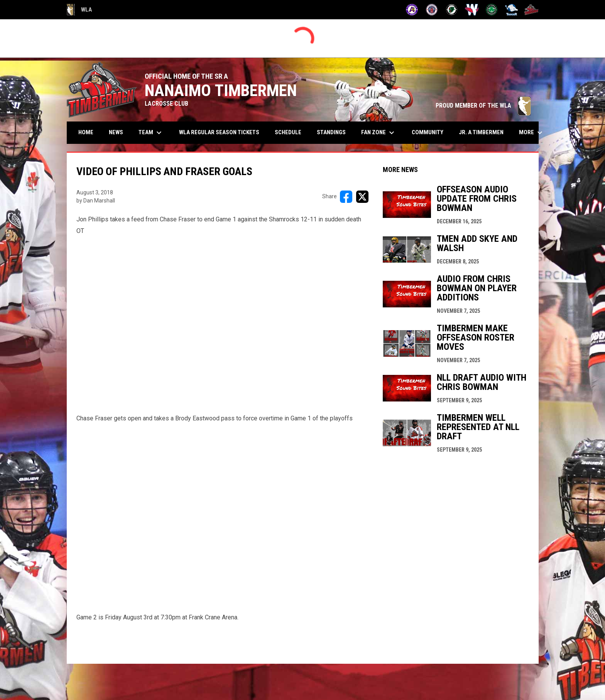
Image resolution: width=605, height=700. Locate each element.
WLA (79, 10)
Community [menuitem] (428, 132)
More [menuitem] (532, 133)
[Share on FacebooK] (346, 197)
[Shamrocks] (492, 10)
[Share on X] (362, 197)
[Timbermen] (531, 10)
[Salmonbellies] (472, 10)
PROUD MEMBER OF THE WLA (483, 105)
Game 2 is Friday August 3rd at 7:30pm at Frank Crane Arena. (157, 617)
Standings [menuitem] (331, 132)
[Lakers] (452, 10)
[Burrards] (432, 10)
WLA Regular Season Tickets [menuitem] (219, 132)
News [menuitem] (116, 132)
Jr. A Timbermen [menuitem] (484, 132)
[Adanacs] (412, 10)
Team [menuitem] (151, 133)
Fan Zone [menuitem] (379, 133)
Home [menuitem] (86, 132)
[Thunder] (511, 10)
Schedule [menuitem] (288, 132)
